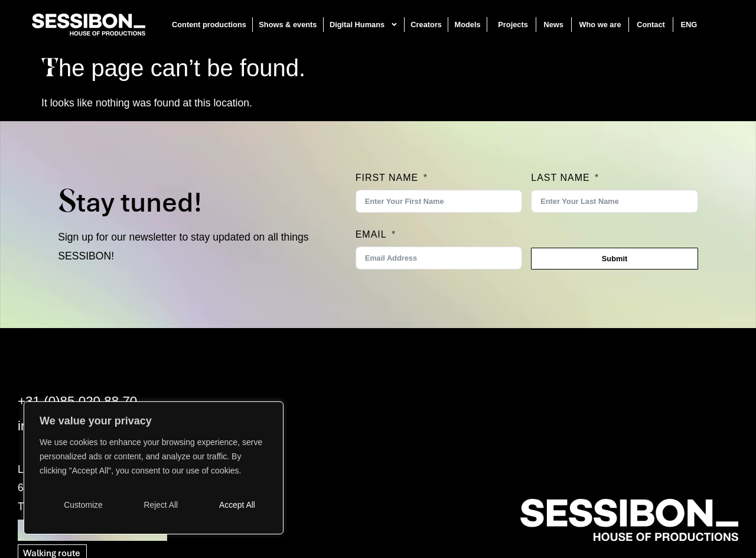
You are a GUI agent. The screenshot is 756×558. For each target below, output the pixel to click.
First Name (387, 178)
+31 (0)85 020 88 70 (77, 401)
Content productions (209, 25)
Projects (514, 25)
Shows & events (288, 25)
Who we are (600, 25)
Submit (615, 259)
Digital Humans (364, 25)
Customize (83, 505)
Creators (427, 25)
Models (468, 25)
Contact (651, 25)
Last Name (560, 178)
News (554, 25)
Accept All (237, 505)
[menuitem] (696, 25)
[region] (154, 468)
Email (371, 234)
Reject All (161, 505)
